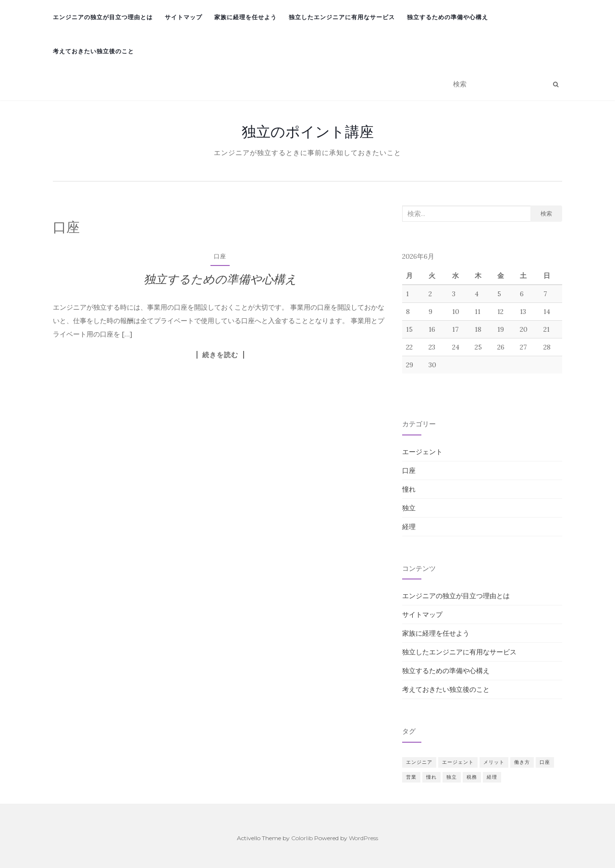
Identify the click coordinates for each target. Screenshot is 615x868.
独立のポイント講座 (308, 132)
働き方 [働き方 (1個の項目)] (522, 762)
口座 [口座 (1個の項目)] (545, 762)
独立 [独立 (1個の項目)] (452, 777)
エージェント (422, 452)
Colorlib (302, 838)
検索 (546, 213)
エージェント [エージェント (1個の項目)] (458, 762)
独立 (409, 508)
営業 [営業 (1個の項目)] (411, 777)
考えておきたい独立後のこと (93, 51)
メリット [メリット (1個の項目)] (494, 762)
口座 (220, 256)
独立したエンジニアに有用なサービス (342, 17)
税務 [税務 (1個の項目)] (472, 777)
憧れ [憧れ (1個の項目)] (431, 777)
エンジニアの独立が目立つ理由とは (103, 17)
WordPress (363, 838)
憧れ (409, 489)
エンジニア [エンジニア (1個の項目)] (419, 762)
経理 (409, 527)
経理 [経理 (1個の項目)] (492, 777)
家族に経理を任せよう (246, 17)
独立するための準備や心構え (448, 17)
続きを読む (220, 355)
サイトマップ (184, 17)
